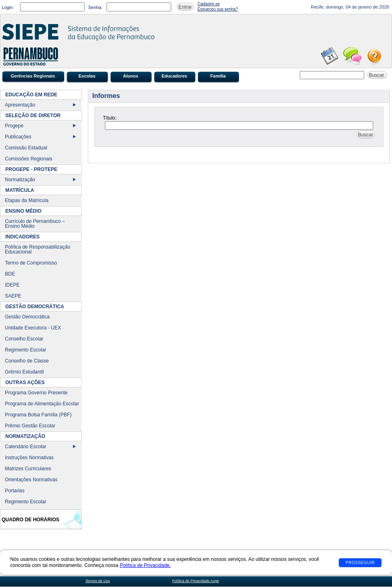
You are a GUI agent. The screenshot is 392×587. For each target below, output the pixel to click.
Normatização (20, 180)
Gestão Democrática (27, 317)
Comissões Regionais (29, 159)
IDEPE (12, 285)
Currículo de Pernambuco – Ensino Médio (35, 224)
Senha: (95, 7)
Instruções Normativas (29, 458)
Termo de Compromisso (31, 263)
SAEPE (13, 296)
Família (218, 76)
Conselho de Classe (27, 361)
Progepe (14, 126)
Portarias (15, 491)
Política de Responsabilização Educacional (38, 249)
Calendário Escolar (26, 447)
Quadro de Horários (30, 520)
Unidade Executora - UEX (33, 328)
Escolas (87, 76)
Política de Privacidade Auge (196, 581)
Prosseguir (360, 563)
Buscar (377, 75)
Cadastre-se (209, 4)
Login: (8, 7)
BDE (10, 274)
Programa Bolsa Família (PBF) (38, 415)
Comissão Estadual (26, 148)
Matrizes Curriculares (28, 469)
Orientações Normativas (31, 480)
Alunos (130, 76)
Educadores (175, 76)
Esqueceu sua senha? (218, 9)
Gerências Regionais (33, 76)
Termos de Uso (98, 581)
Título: (110, 118)
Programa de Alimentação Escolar (42, 404)
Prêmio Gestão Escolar (30, 426)
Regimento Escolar (26, 350)
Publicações (18, 137)
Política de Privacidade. (145, 565)
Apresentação (20, 105)
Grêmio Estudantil (24, 372)
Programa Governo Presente (36, 393)
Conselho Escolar (24, 339)
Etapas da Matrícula (27, 200)
